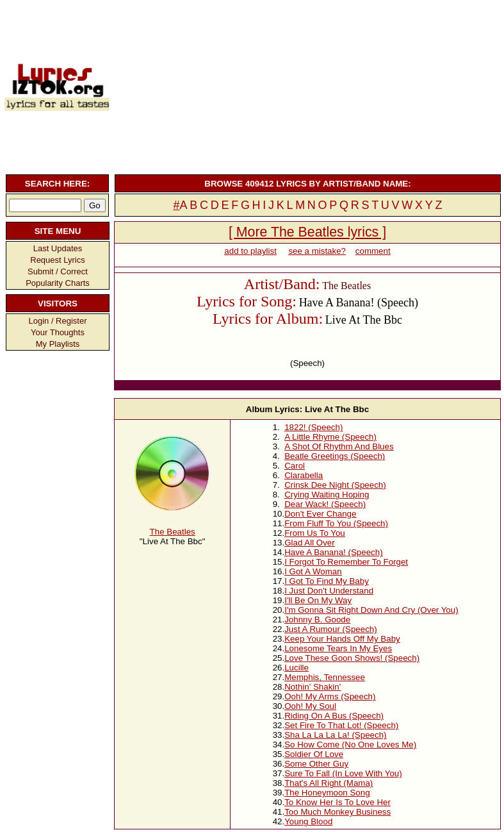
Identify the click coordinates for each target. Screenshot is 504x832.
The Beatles (173, 532)
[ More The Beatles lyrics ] (307, 232)
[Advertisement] (306, 85)
